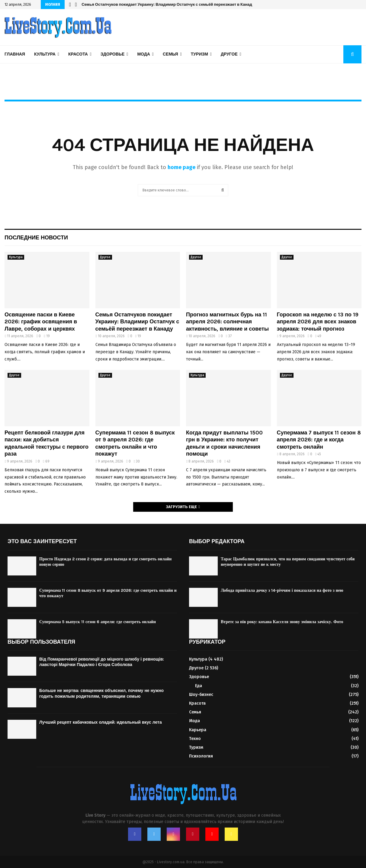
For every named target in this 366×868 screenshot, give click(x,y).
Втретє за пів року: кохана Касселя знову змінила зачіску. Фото (282, 622)
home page (181, 167)
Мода (143, 54)
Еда (199, 686)
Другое (229, 54)
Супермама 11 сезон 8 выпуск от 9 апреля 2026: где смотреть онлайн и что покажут (135, 443)
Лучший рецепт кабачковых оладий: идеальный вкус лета (101, 722)
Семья (170, 54)
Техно (195, 739)
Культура (45, 54)
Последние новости (36, 238)
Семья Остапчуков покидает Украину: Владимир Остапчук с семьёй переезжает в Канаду (168, 4)
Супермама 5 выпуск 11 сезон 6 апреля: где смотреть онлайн (98, 622)
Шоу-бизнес (201, 695)
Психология (201, 756)
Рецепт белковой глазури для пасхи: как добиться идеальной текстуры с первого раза (47, 443)
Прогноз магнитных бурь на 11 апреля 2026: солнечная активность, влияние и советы (227, 322)
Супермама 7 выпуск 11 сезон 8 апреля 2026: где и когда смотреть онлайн (319, 440)
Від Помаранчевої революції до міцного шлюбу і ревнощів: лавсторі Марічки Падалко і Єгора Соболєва (102, 662)
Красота (78, 54)
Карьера (198, 730)
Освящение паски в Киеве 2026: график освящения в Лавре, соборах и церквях (41, 322)
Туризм (199, 54)
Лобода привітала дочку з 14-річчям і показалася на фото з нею (282, 590)
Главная (15, 54)
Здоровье (112, 54)
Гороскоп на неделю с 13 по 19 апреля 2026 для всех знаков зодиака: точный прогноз (318, 322)
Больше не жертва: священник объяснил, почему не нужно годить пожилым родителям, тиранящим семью (101, 693)
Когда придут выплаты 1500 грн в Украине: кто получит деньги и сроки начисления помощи (224, 443)
